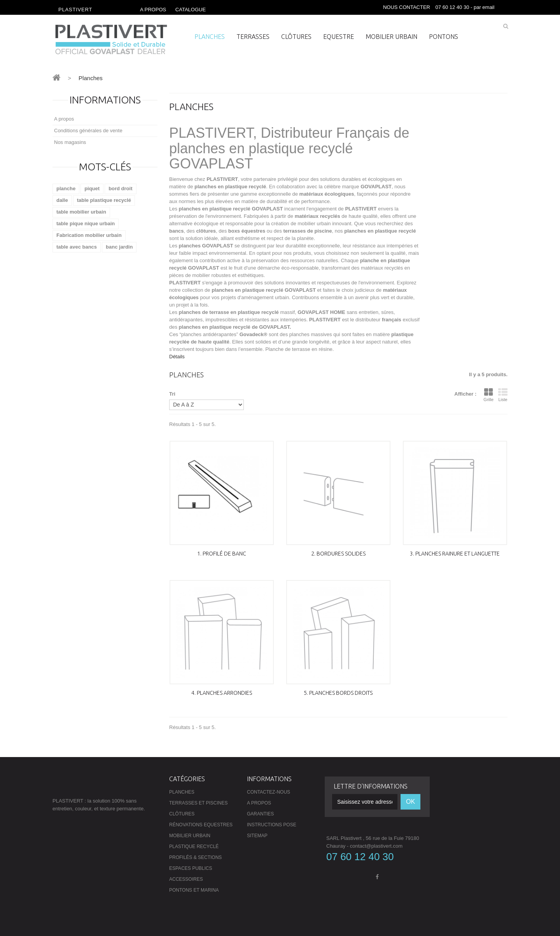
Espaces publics (191, 868)
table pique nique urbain (86, 223)
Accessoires (186, 879)
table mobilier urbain (81, 212)
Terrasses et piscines (199, 803)
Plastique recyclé (194, 847)
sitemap (257, 836)
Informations (105, 100)
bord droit (120, 188)
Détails (177, 357)
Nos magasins (70, 142)
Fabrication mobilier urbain (89, 235)
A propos (153, 10)
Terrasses (253, 37)
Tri (172, 394)
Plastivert (75, 10)
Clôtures (296, 37)
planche (66, 188)
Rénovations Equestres (201, 825)
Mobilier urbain (391, 37)
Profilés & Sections (195, 857)
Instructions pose (272, 825)
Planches (210, 37)
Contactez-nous (269, 792)
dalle (62, 200)
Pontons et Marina (194, 890)
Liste (503, 395)
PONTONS (444, 37)
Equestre (339, 37)
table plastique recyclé (104, 200)
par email (485, 7)
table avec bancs (77, 247)
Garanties (260, 814)
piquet (92, 188)
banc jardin (119, 247)
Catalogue (191, 10)
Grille (488, 395)
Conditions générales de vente (88, 131)
